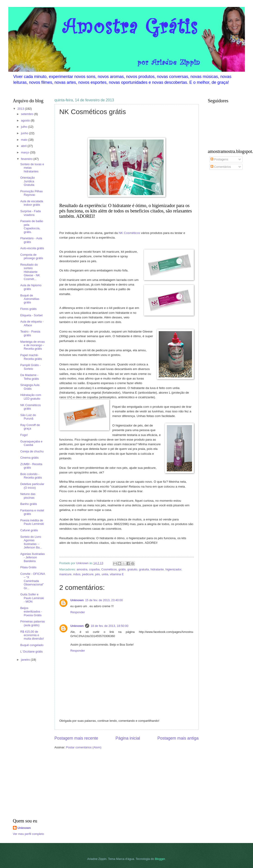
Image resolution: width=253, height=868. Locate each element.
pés (98, 574)
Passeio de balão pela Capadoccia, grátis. (32, 226)
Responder (78, 612)
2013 (21, 109)
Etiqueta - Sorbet (32, 315)
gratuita (144, 569)
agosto (26, 120)
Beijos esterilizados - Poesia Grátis (31, 612)
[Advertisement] (27, 741)
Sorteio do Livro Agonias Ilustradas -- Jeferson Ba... (31, 542)
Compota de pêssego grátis (32, 256)
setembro (28, 114)
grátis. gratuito (128, 569)
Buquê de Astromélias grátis (30, 299)
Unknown (77, 600)
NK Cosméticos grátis (31, 407)
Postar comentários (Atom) (84, 747)
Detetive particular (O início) (32, 486)
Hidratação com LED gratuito (31, 397)
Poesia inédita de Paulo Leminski (32, 522)
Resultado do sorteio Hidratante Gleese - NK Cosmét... (30, 272)
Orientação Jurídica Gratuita (28, 181)
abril (24, 146)
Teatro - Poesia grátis (30, 333)
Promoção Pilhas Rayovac (32, 193)
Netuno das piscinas (28, 496)
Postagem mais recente (76, 738)
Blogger (160, 859)
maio (25, 140)
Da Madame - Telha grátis (30, 377)
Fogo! (24, 435)
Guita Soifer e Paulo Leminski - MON (32, 598)
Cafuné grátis (29, 530)
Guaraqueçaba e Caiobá (31, 443)
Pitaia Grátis (28, 567)
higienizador (173, 569)
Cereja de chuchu (32, 451)
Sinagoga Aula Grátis (30, 387)
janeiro (26, 660)
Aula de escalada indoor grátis (32, 203)
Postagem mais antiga (178, 738)
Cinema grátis (29, 458)
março (26, 152)
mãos (77, 574)
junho (25, 133)
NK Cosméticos (129, 233)
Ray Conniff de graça (30, 427)
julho (25, 127)
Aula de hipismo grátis (31, 287)
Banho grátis (29, 504)
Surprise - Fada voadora (31, 213)
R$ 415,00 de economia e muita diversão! (32, 635)
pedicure (88, 574)
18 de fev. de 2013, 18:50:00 (109, 626)
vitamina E (117, 574)
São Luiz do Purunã (28, 417)
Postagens (219, 159)
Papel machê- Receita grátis (31, 357)
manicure (66, 574)
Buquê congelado (32, 645)
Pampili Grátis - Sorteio (30, 367)
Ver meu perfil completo (29, 834)
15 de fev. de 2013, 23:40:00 (104, 600)
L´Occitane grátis (32, 652)
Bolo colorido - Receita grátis (31, 476)
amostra (82, 569)
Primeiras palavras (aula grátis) (33, 623)
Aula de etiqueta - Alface (32, 323)
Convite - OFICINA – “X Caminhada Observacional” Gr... (33, 581)
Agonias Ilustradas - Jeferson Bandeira (33, 557)
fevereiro (27, 159)
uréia (105, 574)
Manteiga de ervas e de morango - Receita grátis (33, 345)
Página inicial (128, 738)
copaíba (94, 569)
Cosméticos (109, 569)
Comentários (221, 167)
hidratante (157, 569)
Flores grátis (29, 309)
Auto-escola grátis (32, 248)
